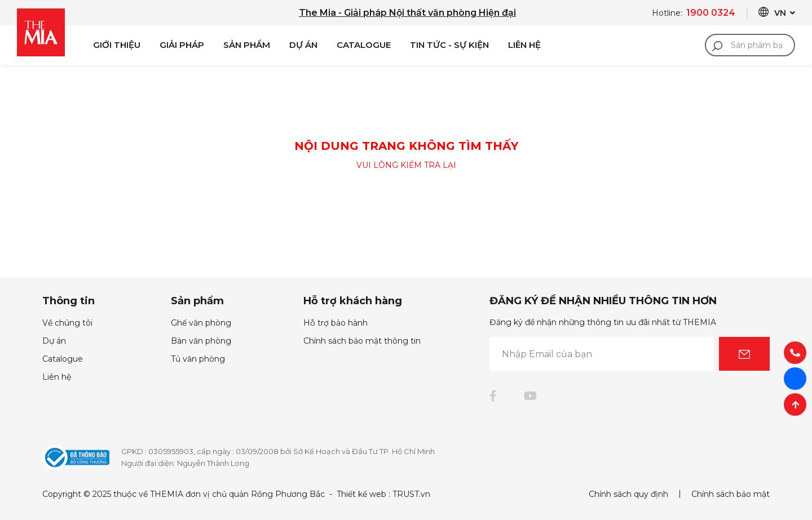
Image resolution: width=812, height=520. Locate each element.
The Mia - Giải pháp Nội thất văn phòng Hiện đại (407, 13)
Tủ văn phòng (198, 359)
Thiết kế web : (363, 494)
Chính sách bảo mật (731, 494)
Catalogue (364, 45)
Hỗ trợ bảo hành (336, 323)
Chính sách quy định (628, 494)
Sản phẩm (247, 45)
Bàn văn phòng (201, 341)
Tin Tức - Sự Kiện (449, 45)
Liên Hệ (524, 45)
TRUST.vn (411, 494)
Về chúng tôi (67, 323)
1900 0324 (711, 13)
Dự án (303, 45)
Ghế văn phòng (201, 323)
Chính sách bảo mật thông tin (362, 341)
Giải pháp (182, 45)
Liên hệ (57, 377)
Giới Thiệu (117, 45)
